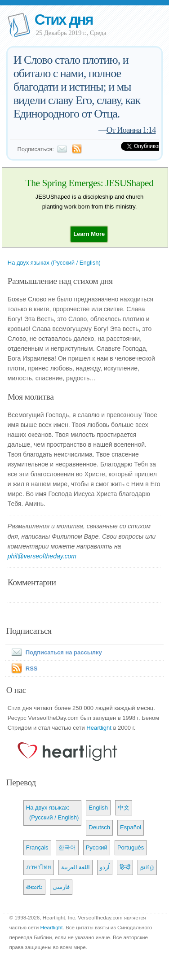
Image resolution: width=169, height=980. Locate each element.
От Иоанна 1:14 (131, 130)
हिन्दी (125, 867)
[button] (89, 234)
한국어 (67, 847)
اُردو (105, 867)
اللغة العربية (76, 867)
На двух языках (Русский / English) (54, 263)
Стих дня (64, 20)
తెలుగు (34, 887)
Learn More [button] (89, 234)
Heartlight (99, 728)
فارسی (61, 887)
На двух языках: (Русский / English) (53, 812)
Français (37, 847)
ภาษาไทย (39, 867)
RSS (32, 669)
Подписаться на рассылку (55, 652)
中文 (124, 808)
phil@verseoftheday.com (42, 556)
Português (131, 847)
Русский (97, 847)
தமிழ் (147, 867)
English (98, 808)
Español (131, 827)
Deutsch (99, 827)
